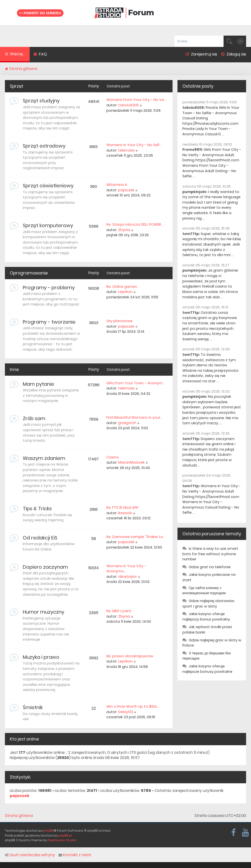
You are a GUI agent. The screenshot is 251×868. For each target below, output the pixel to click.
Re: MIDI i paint (119, 611)
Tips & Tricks (37, 509)
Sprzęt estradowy (44, 146)
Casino (113, 457)
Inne (14, 370)
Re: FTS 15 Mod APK (122, 508)
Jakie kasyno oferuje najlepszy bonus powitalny (206, 617)
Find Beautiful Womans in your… (134, 417)
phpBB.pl (65, 835)
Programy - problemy (49, 288)
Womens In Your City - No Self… (134, 145)
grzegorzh (127, 423)
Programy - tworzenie (49, 322)
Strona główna (19, 816)
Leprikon (125, 292)
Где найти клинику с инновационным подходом (204, 591)
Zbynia (124, 230)
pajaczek (126, 190)
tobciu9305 (128, 105)
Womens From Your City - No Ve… (136, 100)
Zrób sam (34, 418)
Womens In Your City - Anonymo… (126, 569)
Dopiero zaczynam (45, 567)
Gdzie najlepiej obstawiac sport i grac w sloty (208, 604)
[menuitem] (40, 55)
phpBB (49, 831)
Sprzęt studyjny (41, 101)
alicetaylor (128, 577)
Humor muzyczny (44, 612)
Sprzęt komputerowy (48, 225)
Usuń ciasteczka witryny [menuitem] (30, 855)
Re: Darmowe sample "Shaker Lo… (136, 537)
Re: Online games (122, 287)
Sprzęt (17, 86)
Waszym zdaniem (44, 458)
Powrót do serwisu (40, 13)
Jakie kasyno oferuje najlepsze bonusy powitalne (207, 669)
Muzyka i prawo (41, 657)
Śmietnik (33, 707)
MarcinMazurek (131, 462)
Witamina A (117, 185)
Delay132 (126, 712)
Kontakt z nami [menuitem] (75, 855)
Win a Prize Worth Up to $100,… (133, 706)
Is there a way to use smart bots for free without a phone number (210, 554)
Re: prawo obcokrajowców (130, 656)
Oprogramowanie (29, 273)
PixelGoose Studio (62, 840)
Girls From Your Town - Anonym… (136, 383)
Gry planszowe (119, 321)
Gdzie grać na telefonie (210, 567)
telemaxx (126, 150)
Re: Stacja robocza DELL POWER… (135, 224)
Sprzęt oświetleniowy (48, 186)
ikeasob (125, 513)
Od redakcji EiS (40, 538)
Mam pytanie (38, 384)
